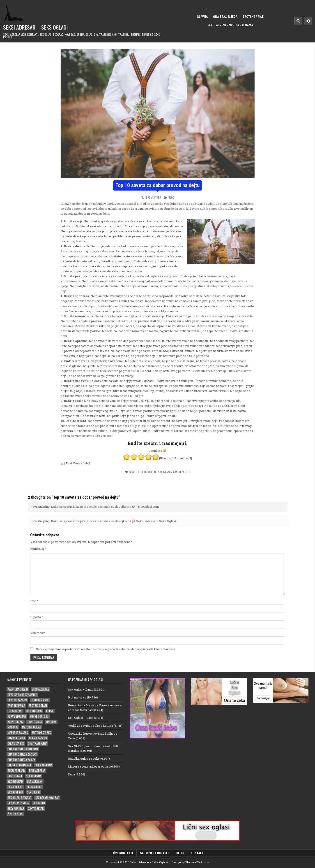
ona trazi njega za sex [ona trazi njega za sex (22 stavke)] (21, 760)
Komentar (38, 549)
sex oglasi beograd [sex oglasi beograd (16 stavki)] (20, 798)
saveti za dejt (182, 472)
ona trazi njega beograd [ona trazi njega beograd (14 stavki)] (23, 749)
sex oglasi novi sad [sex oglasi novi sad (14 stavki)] (47, 798)
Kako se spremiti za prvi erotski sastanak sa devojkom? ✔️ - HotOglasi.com (105, 507)
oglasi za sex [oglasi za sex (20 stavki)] (16, 744)
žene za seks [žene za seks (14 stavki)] (15, 814)
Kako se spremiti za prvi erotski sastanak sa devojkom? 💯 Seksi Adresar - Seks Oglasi (113, 521)
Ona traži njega (225, 17)
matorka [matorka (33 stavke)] (51, 722)
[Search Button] (298, 21)
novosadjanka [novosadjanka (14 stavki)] (16, 738)
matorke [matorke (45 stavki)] (13, 727)
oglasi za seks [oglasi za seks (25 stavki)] (38, 738)
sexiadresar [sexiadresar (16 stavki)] (15, 787)
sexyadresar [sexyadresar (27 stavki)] (36, 809)
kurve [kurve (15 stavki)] (50, 711)
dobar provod (153, 472)
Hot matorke (77, 697)
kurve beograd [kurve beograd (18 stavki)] (17, 716)
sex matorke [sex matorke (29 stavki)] (34, 787)
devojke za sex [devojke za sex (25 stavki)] (40, 700)
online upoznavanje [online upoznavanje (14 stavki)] (20, 765)
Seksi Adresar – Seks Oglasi (35, 27)
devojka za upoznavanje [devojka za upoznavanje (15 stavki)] (22, 695)
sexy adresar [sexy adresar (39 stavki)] (16, 809)
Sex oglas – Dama (81, 689)
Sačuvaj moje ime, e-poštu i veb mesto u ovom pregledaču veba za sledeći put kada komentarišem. (106, 649)
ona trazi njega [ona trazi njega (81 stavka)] (38, 744)
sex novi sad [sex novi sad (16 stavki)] (15, 792)
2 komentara (153, 198)
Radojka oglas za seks (84, 759)
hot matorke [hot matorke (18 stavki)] (34, 711)
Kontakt (197, 853)
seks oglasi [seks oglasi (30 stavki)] (15, 776)
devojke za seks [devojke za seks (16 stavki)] (17, 700)
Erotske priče (253, 17)
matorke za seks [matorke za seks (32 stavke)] (18, 733)
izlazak (168, 472)
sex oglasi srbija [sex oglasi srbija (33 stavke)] (18, 803)
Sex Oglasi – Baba (81, 718)
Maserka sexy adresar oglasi (89, 766)
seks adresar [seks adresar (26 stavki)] (44, 765)
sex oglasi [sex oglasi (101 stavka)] (33, 792)
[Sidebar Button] (308, 21)
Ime (34, 601)
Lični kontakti (122, 853)
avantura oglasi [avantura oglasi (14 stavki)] (18, 689)
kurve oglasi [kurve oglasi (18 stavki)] (16, 722)
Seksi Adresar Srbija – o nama (230, 25)
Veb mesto (38, 633)
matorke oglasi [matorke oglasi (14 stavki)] (32, 727)
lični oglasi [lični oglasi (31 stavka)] (35, 722)
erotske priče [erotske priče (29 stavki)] (16, 706)
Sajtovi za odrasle (155, 853)
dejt (140, 472)
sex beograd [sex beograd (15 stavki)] (15, 781)
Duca (71, 774)
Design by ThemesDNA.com (190, 862)
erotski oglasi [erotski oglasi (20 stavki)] (38, 706)
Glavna (202, 17)
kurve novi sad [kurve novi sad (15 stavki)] (39, 716)
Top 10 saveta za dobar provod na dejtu (157, 185)
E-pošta (37, 617)
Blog (171, 197)
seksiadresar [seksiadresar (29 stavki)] (37, 771)
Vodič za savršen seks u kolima (91, 726)
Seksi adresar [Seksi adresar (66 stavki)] (16, 771)
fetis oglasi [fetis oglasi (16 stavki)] (15, 711)
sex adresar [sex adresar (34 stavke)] (33, 776)
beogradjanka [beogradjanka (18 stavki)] (40, 689)
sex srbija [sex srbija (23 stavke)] (39, 803)
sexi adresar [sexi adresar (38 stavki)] (35, 781)
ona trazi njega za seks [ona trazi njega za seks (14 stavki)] (22, 754)
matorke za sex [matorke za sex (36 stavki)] (41, 733)
